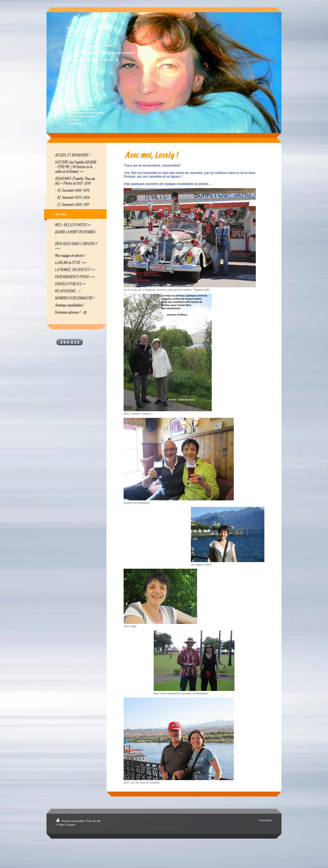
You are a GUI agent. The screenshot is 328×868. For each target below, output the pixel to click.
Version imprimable (71, 821)
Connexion (265, 820)
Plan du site (94, 821)
